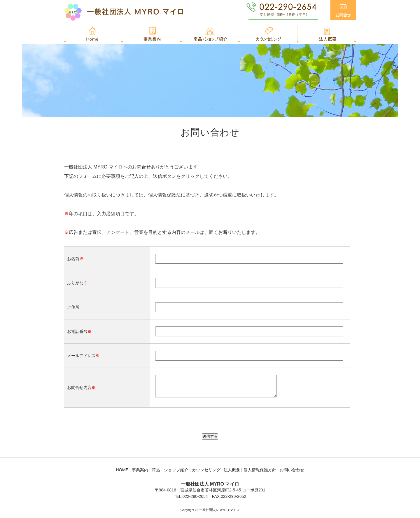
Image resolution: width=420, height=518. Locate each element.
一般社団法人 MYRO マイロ (219, 514)
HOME (122, 474)
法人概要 (232, 474)
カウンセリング (206, 474)
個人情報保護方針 (260, 474)
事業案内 (140, 474)
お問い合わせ (292, 474)
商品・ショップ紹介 (170, 474)
